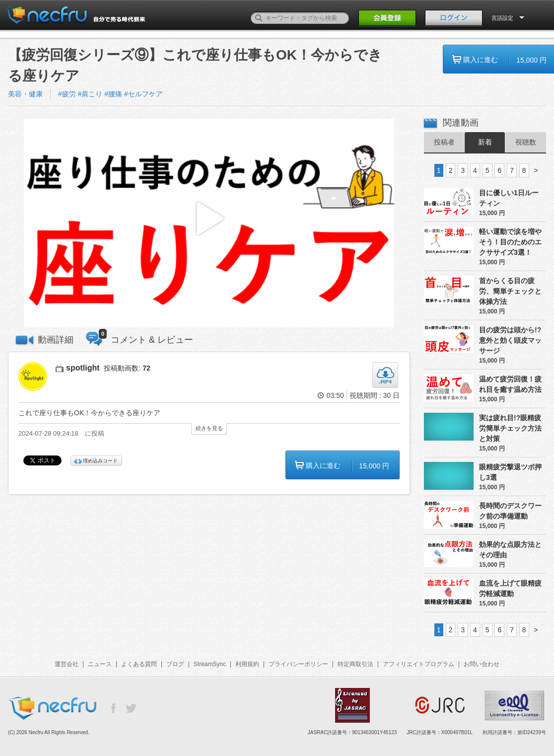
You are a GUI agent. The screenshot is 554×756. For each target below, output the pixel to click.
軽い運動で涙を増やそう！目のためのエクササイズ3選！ (510, 242)
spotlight (83, 368)
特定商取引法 (355, 664)
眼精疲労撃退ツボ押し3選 (510, 472)
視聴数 (526, 142)
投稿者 (444, 142)
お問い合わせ (482, 664)
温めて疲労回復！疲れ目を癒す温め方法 (510, 384)
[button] (209, 223)
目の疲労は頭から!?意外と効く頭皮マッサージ (510, 340)
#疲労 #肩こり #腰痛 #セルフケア (110, 94)
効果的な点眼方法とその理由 (510, 550)
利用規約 (247, 664)
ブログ (175, 664)
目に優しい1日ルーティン (509, 198)
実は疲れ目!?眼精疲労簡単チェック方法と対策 (510, 428)
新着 (485, 142)
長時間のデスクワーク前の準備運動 (510, 511)
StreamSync (210, 664)
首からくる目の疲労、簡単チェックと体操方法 (510, 291)
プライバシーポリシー (298, 664)
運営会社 (67, 664)
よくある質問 (139, 664)
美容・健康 (25, 94)
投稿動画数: (127, 368)
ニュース (100, 664)
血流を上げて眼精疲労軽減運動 (510, 588)
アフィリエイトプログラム (418, 664)
